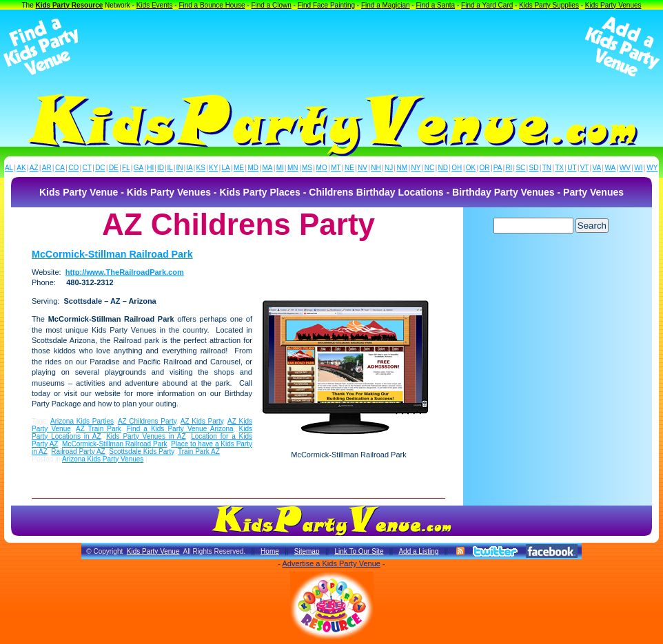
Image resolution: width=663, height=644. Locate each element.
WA (611, 168)
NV (363, 168)
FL (126, 168)
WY (652, 168)
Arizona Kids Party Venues (103, 459)
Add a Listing (418, 551)
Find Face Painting (326, 5)
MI (280, 168)
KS (201, 168)
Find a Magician (386, 5)
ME (239, 168)
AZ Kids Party (202, 421)
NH (376, 168)
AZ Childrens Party (147, 421)
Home (270, 551)
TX (559, 168)
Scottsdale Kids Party (141, 451)
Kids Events (155, 5)
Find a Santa (435, 5)
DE (114, 168)
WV (625, 168)
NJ (389, 168)
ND (443, 168)
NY (416, 168)
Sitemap (307, 551)
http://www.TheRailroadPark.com (125, 272)
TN (547, 168)
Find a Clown (271, 5)
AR (47, 168)
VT (585, 168)
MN (293, 168)
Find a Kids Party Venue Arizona (180, 429)
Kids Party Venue (153, 551)
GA (139, 168)
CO (73, 168)
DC (100, 168)
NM (402, 168)
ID (161, 168)
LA (226, 168)
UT (572, 168)
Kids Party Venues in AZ (146, 436)
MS (307, 168)
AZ (34, 168)
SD (534, 168)
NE (349, 168)
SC (520, 168)
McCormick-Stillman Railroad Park (112, 254)
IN (179, 168)
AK (21, 168)
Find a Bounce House (212, 5)
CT (87, 168)
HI (150, 168)
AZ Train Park (99, 429)
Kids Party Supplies (549, 5)
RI (509, 168)
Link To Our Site (359, 551)
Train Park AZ (199, 451)
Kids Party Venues (613, 5)
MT (336, 168)
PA (498, 168)
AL (9, 168)
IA (189, 168)
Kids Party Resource (70, 5)
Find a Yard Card (487, 5)
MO (322, 168)
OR (485, 168)
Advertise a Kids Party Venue (331, 563)
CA (60, 168)
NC (429, 168)
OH (457, 168)
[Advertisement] (331, 47)
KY (213, 168)
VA (597, 168)
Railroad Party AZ (78, 451)
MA (268, 168)
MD (254, 168)
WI (638, 168)
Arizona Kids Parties (82, 421)
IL (170, 168)
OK (471, 168)
